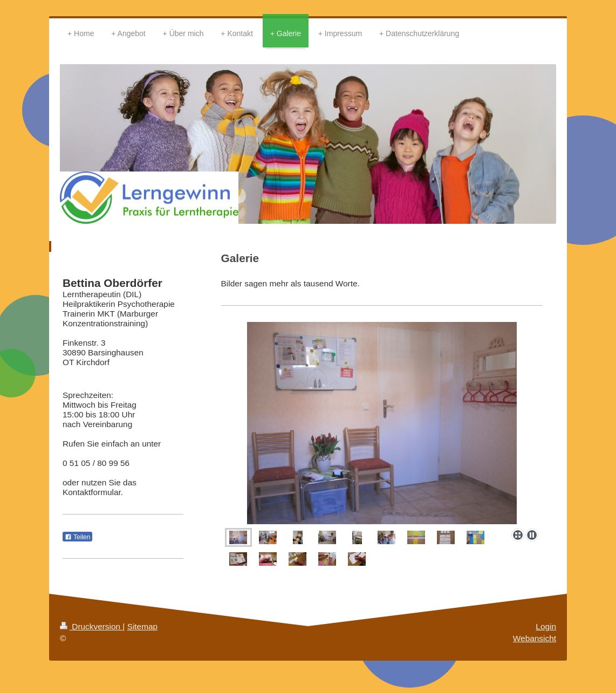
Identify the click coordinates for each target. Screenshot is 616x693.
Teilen (77, 537)
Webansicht (535, 638)
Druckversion (91, 626)
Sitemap (142, 626)
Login (546, 626)
